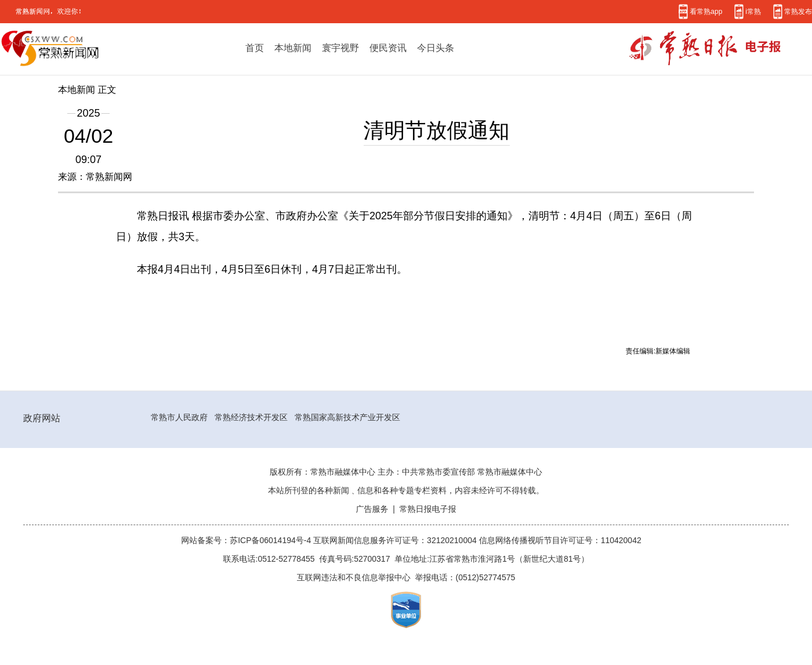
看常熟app (706, 11)
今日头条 (436, 48)
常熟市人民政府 (179, 417)
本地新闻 (293, 48)
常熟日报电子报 (428, 509)
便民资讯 (388, 48)
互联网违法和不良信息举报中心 (354, 577)
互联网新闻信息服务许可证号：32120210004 (396, 540)
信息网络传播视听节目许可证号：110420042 (560, 540)
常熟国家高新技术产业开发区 (347, 417)
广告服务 (372, 509)
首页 (255, 48)
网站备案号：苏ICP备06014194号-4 (247, 540)
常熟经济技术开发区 (251, 417)
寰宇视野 (340, 48)
